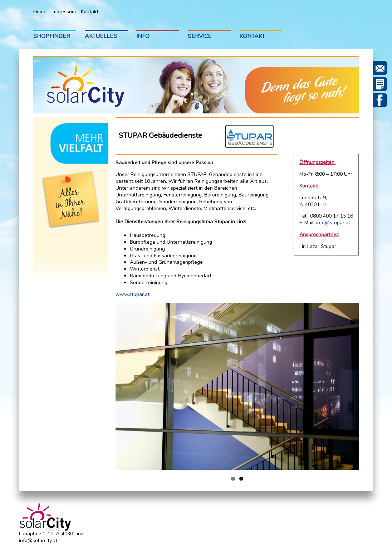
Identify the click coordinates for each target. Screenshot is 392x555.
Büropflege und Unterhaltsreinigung (171, 242)
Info (143, 36)
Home (40, 12)
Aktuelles (101, 36)
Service (200, 36)
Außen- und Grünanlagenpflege (166, 262)
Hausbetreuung (148, 235)
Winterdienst (145, 269)
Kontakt (90, 12)
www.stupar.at (133, 294)
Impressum (64, 12)
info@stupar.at (333, 223)
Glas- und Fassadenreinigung (163, 256)
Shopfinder (52, 36)
